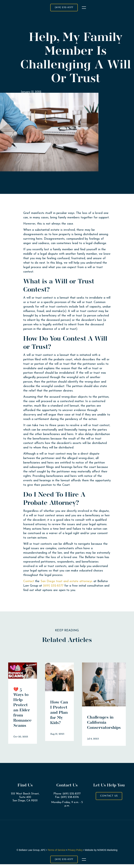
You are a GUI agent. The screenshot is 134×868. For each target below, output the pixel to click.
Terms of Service (57, 850)
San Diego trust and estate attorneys (66, 581)
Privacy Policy (75, 850)
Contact (29, 581)
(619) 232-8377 (53, 586)
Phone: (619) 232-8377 (67, 794)
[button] (84, 8)
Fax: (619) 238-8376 (67, 797)
